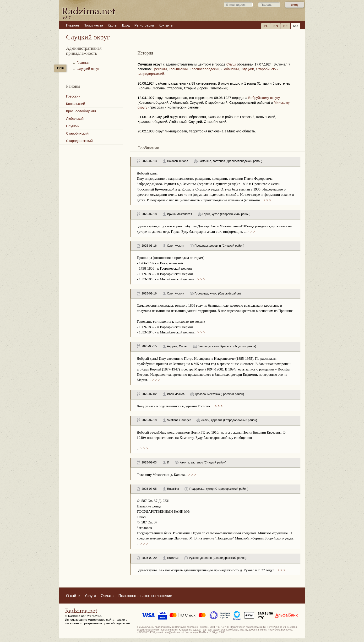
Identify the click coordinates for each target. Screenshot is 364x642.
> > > (267, 200)
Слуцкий (73, 126)
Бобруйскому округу (264, 98)
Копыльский (76, 104)
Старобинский (77, 133)
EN (276, 26)
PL (266, 26)
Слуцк (231, 64)
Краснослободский (81, 111)
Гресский (73, 96)
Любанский (75, 119)
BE (285, 26)
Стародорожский (79, 141)
